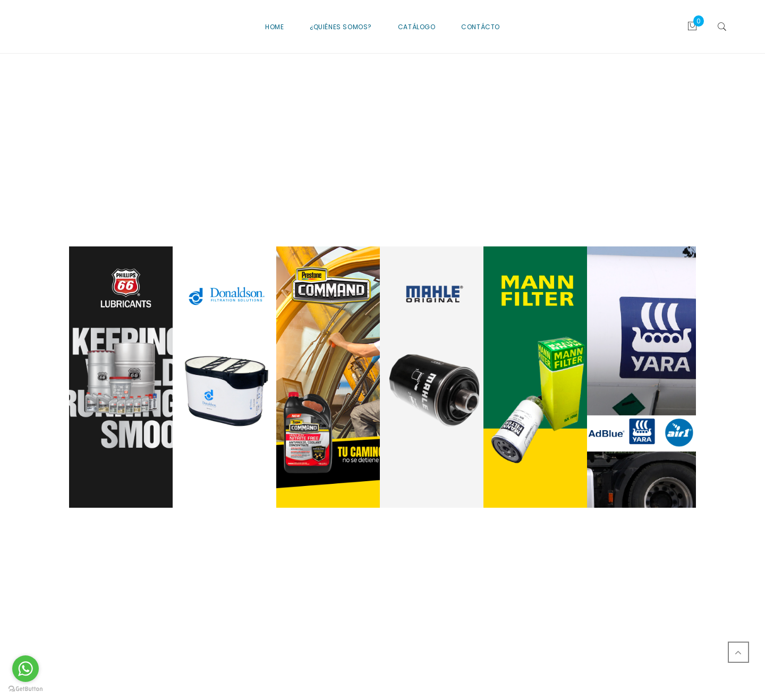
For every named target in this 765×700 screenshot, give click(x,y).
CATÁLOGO (417, 27)
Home (274, 27)
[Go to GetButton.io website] (25, 689)
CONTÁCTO (481, 27)
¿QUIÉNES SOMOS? (341, 27)
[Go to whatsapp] (25, 669)
